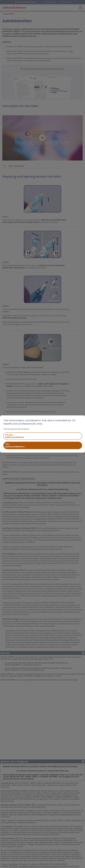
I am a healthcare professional (14, 436)
